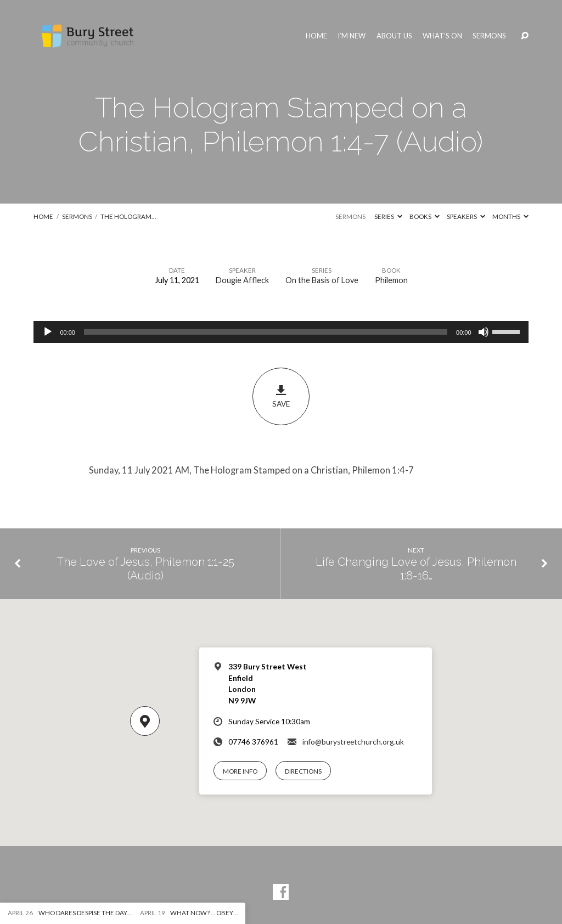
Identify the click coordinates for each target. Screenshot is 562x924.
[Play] (48, 332)
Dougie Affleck (242, 280)
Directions (303, 771)
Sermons (489, 36)
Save (281, 396)
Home (316, 36)
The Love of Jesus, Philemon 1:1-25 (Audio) (145, 569)
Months (510, 216)
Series (388, 216)
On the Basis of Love (322, 280)
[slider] (266, 332)
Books (425, 216)
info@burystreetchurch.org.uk (353, 742)
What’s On (442, 36)
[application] (281, 332)
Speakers (466, 216)
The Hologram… (128, 216)
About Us (394, 36)
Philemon (391, 280)
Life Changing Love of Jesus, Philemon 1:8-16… (416, 569)
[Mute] (484, 332)
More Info (240, 771)
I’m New (352, 36)
